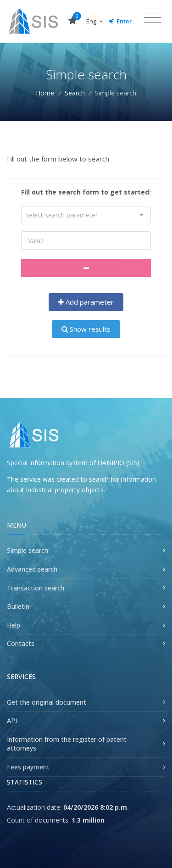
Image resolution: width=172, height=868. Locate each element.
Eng (94, 21)
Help (14, 625)
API (12, 721)
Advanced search (32, 569)
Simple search (28, 550)
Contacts (21, 643)
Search (75, 93)
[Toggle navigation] (153, 18)
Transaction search (36, 588)
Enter (121, 21)
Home (45, 93)
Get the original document (47, 702)
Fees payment (28, 767)
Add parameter (86, 302)
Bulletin (18, 606)
